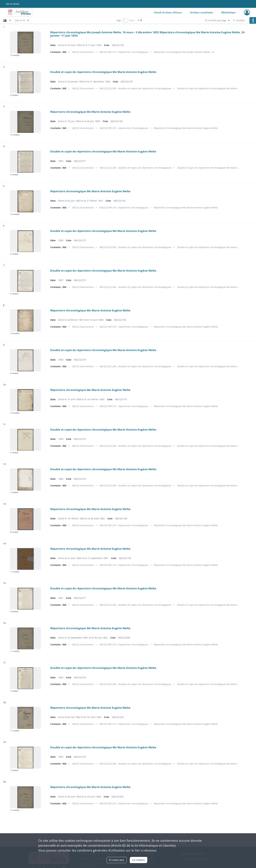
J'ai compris (139, 860)
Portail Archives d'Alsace (168, 12)
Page (119, 20)
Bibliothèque (229, 12)
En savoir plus (117, 860)
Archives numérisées (202, 12)
